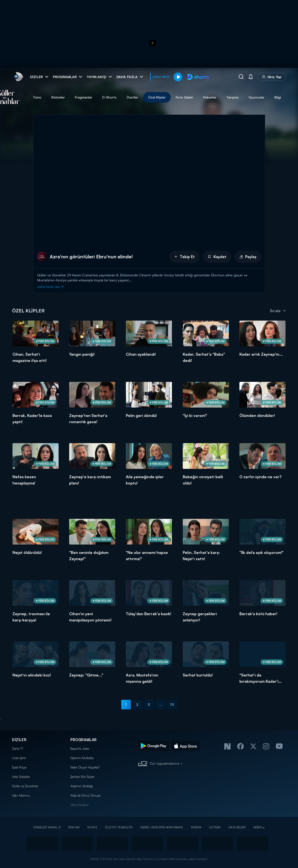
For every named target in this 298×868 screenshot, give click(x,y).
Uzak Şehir (19, 758)
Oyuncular (281, 97)
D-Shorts (134, 97)
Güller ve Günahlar (25, 786)
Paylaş (248, 257)
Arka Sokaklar (21, 777)
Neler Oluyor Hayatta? (85, 767)
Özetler (157, 97)
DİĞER (258, 827)
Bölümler (83, 97)
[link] (18, 77)
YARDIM (196, 827)
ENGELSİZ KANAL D (47, 827)
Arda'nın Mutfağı (82, 786)
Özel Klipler (181, 97)
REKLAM (74, 827)
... (161, 704)
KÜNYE (92, 827)
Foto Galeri (209, 97)
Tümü (62, 97)
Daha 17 (17, 749)
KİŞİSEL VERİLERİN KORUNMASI (162, 827)
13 (172, 704)
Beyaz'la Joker (80, 749)
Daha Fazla (78, 805)
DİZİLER (19, 740)
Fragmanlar (108, 97)
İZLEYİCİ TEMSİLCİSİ (119, 827)
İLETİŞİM (215, 827)
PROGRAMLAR (84, 740)
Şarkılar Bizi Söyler (82, 777)
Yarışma (257, 97)
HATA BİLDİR (237, 827)
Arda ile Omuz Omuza (85, 795)
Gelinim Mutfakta (82, 758)
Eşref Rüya (19, 767)
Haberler (234, 97)
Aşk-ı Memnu (21, 795)
